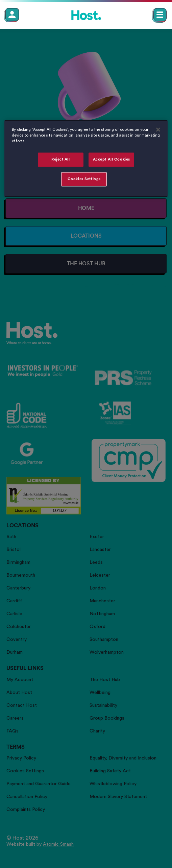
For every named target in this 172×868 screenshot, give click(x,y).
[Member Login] (12, 15)
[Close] (158, 130)
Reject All (61, 160)
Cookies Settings (84, 179)
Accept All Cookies (112, 160)
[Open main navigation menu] (160, 15)
